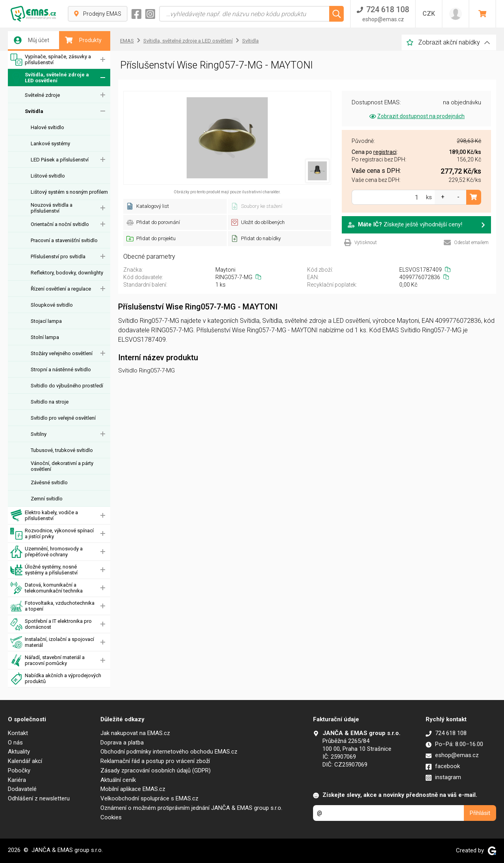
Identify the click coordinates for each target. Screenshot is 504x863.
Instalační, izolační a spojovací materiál (52, 642)
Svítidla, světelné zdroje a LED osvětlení (50, 78)
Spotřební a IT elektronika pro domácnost (51, 624)
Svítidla (34, 111)
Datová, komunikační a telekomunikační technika (46, 588)
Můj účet (31, 40)
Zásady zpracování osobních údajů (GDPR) (156, 770)
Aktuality (19, 752)
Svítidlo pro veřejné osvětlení (63, 418)
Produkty (83, 40)
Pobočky (19, 770)
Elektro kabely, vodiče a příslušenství (44, 516)
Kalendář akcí (25, 761)
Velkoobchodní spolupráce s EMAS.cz (149, 798)
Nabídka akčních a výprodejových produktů (56, 679)
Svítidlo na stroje (50, 402)
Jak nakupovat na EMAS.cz (135, 733)
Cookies (111, 817)
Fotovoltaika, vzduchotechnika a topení (52, 606)
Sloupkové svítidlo (52, 305)
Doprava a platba (122, 743)
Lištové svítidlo (48, 176)
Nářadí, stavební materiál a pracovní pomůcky (47, 660)
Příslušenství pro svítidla (58, 256)
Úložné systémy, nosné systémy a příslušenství (44, 570)
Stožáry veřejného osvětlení (62, 353)
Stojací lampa (46, 321)
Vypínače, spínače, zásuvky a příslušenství (51, 60)
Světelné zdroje (42, 95)
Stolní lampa (45, 337)
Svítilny (39, 434)
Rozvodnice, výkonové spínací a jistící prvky (52, 534)
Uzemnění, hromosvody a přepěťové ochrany (46, 552)
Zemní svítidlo (47, 499)
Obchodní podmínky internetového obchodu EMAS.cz (169, 752)
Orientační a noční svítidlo (60, 224)
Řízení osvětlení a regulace (61, 289)
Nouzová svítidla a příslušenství (52, 208)
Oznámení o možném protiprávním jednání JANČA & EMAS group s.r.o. (191, 808)
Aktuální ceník (118, 780)
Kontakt (18, 733)
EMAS (127, 41)
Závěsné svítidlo (49, 482)
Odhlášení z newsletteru (39, 798)
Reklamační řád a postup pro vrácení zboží (155, 761)
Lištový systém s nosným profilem (69, 192)
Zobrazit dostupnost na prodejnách (416, 116)
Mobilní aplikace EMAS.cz (133, 789)
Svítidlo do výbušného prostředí (67, 386)
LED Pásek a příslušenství (60, 160)
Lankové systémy (50, 144)
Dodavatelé (22, 789)
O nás (15, 743)
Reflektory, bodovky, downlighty (67, 273)
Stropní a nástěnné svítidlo (61, 369)
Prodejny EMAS (98, 14)
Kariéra (17, 780)
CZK (429, 14)
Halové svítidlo (47, 127)
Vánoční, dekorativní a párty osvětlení (62, 466)
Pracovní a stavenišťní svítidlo (64, 240)
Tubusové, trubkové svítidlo (62, 450)
